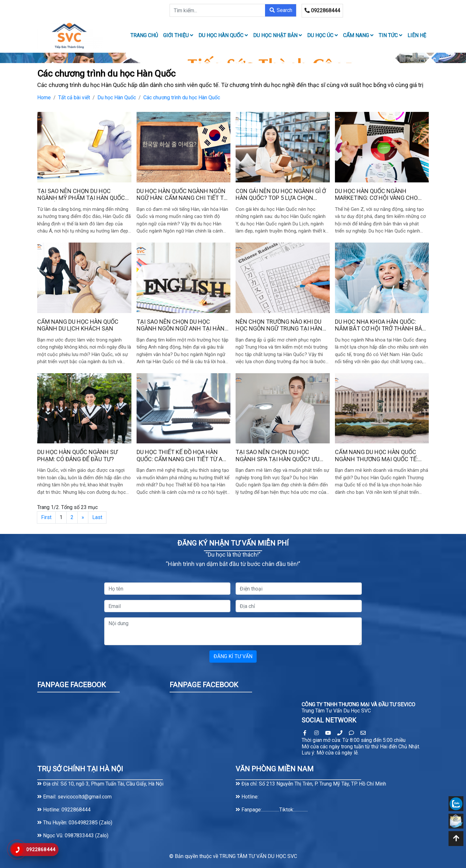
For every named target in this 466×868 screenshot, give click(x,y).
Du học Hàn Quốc (223, 35)
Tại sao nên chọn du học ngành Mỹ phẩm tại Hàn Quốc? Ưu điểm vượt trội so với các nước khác (83, 195)
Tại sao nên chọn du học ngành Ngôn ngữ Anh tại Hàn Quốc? (181, 325)
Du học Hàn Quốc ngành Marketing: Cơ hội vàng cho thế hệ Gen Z (376, 195)
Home (44, 98)
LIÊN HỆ (417, 35)
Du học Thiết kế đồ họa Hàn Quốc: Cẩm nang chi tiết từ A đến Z (179, 456)
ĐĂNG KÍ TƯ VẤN (233, 656)
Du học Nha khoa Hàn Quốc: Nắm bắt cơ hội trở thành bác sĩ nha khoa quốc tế (380, 325)
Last (97, 517)
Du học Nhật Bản (277, 35)
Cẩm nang (358, 35)
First (46, 517)
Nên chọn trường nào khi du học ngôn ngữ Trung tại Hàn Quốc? (279, 325)
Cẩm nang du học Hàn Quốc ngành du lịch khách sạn (78, 325)
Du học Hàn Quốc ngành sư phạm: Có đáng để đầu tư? (78, 456)
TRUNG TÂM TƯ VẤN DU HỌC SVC (258, 856)
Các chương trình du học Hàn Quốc (182, 98)
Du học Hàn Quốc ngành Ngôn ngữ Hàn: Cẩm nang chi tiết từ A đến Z (182, 195)
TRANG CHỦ (144, 35)
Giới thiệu (178, 35)
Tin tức (390, 35)
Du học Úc (322, 35)
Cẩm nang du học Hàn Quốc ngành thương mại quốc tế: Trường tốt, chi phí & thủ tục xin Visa (379, 456)
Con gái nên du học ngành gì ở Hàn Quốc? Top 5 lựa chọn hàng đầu (281, 195)
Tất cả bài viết (74, 98)
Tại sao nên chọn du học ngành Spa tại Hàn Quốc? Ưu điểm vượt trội (277, 456)
